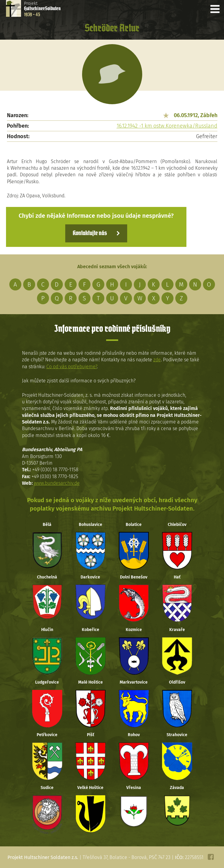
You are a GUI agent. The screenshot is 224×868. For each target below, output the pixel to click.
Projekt (42, 9)
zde (157, 360)
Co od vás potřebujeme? (72, 367)
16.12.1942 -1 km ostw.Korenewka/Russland (167, 126)
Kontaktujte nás (90, 233)
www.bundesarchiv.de (57, 483)
